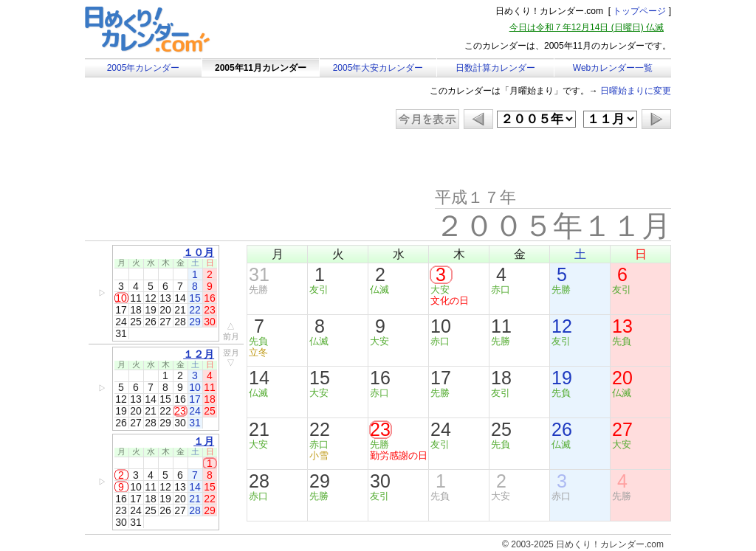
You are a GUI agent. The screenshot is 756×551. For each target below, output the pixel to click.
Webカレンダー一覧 (613, 68)
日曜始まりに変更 (636, 91)
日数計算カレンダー (495, 68)
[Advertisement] (210, 159)
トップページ (639, 11)
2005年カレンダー (144, 68)
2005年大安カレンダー (378, 68)
